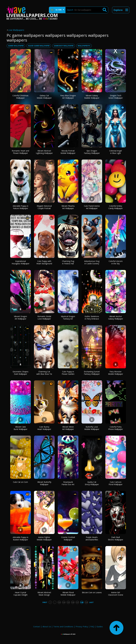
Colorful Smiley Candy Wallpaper (116, 207)
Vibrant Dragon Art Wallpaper (20, 318)
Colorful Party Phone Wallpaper (116, 428)
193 (59, 602)
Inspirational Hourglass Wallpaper (21, 262)
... (55, 602)
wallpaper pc (84, 46)
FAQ (92, 626)
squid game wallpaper (39, 46)
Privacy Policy (82, 626)
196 (73, 602)
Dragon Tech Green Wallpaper (116, 97)
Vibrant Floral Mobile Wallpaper (68, 594)
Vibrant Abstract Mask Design (44, 594)
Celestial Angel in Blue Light (116, 152)
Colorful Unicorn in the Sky (116, 262)
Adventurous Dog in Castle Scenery (92, 262)
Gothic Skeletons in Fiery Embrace (92, 318)
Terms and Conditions (63, 626)
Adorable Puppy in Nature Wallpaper (21, 207)
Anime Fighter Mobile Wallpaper (44, 538)
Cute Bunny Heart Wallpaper (44, 428)
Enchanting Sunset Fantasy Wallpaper (92, 373)
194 (64, 602)
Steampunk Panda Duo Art (68, 483)
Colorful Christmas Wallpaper (20, 97)
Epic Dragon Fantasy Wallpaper (92, 152)
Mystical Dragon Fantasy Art (68, 318)
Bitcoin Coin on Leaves (92, 592)
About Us (47, 626)
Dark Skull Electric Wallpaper (116, 538)
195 (68, 602)
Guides (100, 626)
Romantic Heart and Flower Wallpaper (20, 152)
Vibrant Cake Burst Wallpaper (21, 428)
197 (77, 602)
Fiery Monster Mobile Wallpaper (116, 373)
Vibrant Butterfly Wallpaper (44, 483)
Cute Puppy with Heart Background (44, 262)
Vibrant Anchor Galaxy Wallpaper (116, 318)
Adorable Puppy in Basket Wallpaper (21, 538)
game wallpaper (16, 46)
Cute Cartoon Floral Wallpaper (116, 483)
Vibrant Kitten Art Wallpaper (68, 428)
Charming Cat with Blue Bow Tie (44, 373)
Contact (37, 626)
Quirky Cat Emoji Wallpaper (92, 483)
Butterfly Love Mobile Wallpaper (92, 428)
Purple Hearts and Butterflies (92, 538)
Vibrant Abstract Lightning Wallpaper (44, 152)
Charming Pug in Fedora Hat (68, 262)
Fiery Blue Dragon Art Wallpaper (68, 97)
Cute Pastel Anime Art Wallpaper (92, 207)
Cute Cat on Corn (20, 482)
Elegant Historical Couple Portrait (44, 207)
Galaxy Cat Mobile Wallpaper (44, 97)
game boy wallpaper (64, 46)
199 (86, 602)
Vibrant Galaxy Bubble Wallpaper (92, 97)
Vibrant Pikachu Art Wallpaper (68, 207)
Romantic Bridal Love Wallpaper (44, 318)
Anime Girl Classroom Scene (116, 594)
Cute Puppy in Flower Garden (68, 373)
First (45, 602)
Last (91, 602)
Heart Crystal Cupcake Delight (21, 594)
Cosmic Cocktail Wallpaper (68, 538)
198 (82, 602)
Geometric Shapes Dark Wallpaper (21, 373)
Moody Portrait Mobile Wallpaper (68, 152)
